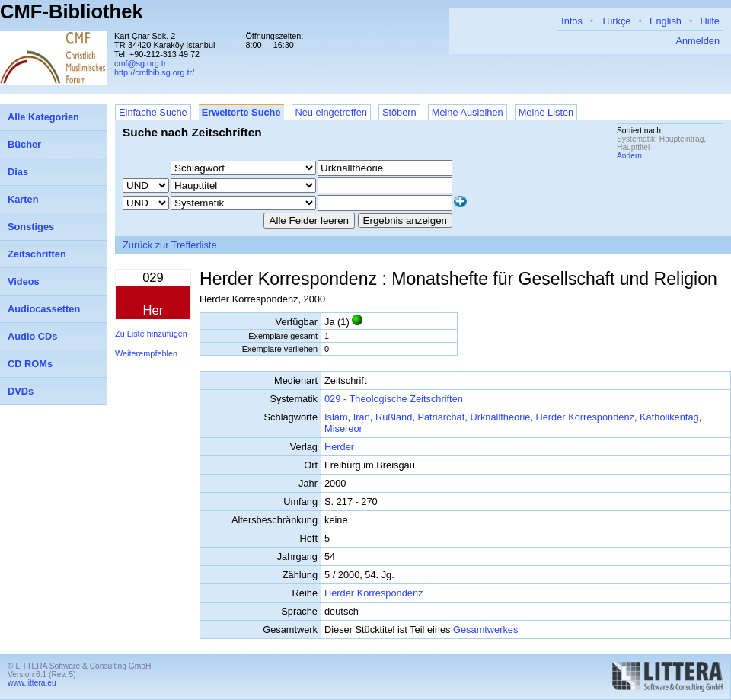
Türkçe (616, 21)
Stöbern (399, 112)
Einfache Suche (153, 112)
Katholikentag (669, 417)
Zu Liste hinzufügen (151, 334)
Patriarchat (441, 417)
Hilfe (710, 21)
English (666, 21)
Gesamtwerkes (485, 630)
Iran (362, 417)
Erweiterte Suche (241, 112)
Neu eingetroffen (331, 112)
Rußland (394, 417)
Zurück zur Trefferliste (170, 245)
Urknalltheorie (500, 417)
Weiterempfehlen (146, 353)
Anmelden (697, 41)
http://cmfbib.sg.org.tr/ (154, 72)
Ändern (629, 156)
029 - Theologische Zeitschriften (394, 399)
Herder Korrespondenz (584, 417)
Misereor (343, 428)
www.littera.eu (32, 683)
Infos (572, 21)
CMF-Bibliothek (72, 11)
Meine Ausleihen (468, 112)
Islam (336, 417)
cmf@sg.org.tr (140, 63)
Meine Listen (546, 112)
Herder (339, 447)
